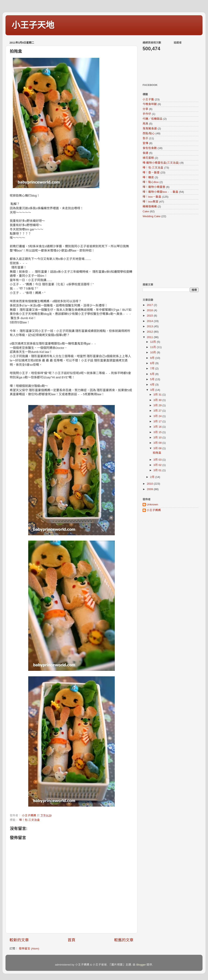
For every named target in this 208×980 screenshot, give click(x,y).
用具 (145, 124)
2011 (150, 337)
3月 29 (158, 405)
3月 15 (158, 432)
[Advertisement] (168, 250)
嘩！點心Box (151, 182)
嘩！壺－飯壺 (151, 172)
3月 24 (158, 416)
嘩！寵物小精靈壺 (154, 187)
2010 (150, 484)
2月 (153, 477)
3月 (153, 390)
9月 (153, 358)
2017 (150, 305)
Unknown (152, 504)
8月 (153, 363)
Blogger (141, 965)
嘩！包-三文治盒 (30, 820)
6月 (153, 374)
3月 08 (158, 448)
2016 (150, 310)
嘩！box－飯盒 (152, 197)
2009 (150, 489)
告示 (145, 138)
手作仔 (147, 114)
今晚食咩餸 (150, 104)
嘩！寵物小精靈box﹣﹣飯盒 (160, 192)
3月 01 (158, 470)
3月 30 (158, 400)
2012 (150, 332)
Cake (146, 211)
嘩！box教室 (151, 202)
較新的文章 (19, 940)
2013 (150, 326)
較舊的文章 (124, 940)
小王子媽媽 (154, 510)
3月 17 (158, 421)
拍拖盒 (157, 453)
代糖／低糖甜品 (153, 119)
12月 (153, 342)
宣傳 (145, 143)
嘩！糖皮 (148, 177)
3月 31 (158, 395)
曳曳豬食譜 (150, 129)
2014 (150, 321)
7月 (153, 368)
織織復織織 (150, 206)
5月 (153, 379)
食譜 (145, 153)
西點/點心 (149, 133)
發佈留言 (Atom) (29, 949)
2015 (150, 316)
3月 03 (158, 460)
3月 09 (158, 443)
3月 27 (158, 411)
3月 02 (158, 465)
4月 (153, 385)
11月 (153, 347)
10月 (153, 352)
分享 (145, 109)
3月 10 (158, 437)
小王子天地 (33, 25)
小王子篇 (148, 99)
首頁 (71, 940)
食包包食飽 (150, 148)
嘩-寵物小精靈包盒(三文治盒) (161, 163)
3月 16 (158, 427)
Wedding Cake (152, 216)
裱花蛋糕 (148, 158)
